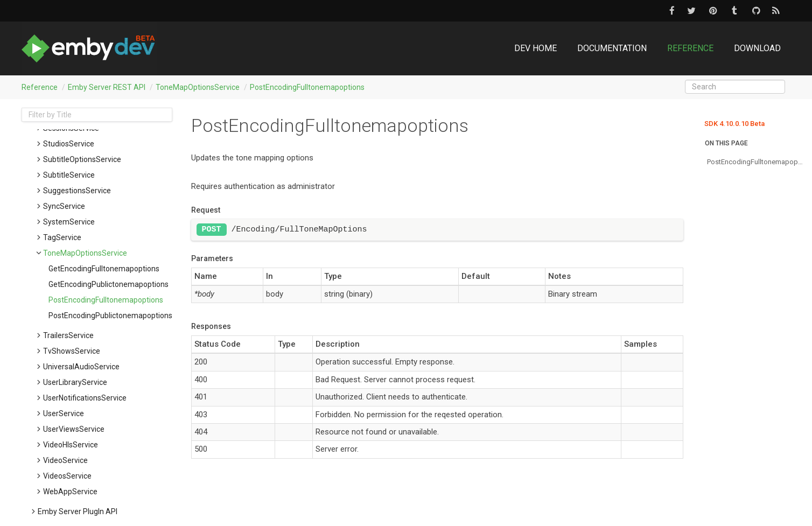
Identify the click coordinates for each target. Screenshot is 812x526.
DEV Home (535, 48)
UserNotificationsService (85, 398)
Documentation (612, 48)
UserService (64, 413)
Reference (690, 48)
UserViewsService (74, 429)
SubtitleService (69, 175)
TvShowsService (72, 351)
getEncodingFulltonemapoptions (104, 269)
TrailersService (68, 335)
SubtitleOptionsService (82, 159)
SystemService (69, 222)
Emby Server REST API (107, 87)
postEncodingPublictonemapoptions (110, 315)
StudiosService (69, 144)
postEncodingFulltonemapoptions (307, 87)
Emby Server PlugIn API (78, 511)
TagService (62, 237)
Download (757, 48)
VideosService (67, 476)
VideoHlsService (71, 445)
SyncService (64, 206)
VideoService (65, 460)
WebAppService (70, 492)
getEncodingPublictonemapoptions (108, 284)
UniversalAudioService (81, 367)
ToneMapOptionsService (198, 87)
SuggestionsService (77, 191)
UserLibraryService (75, 382)
